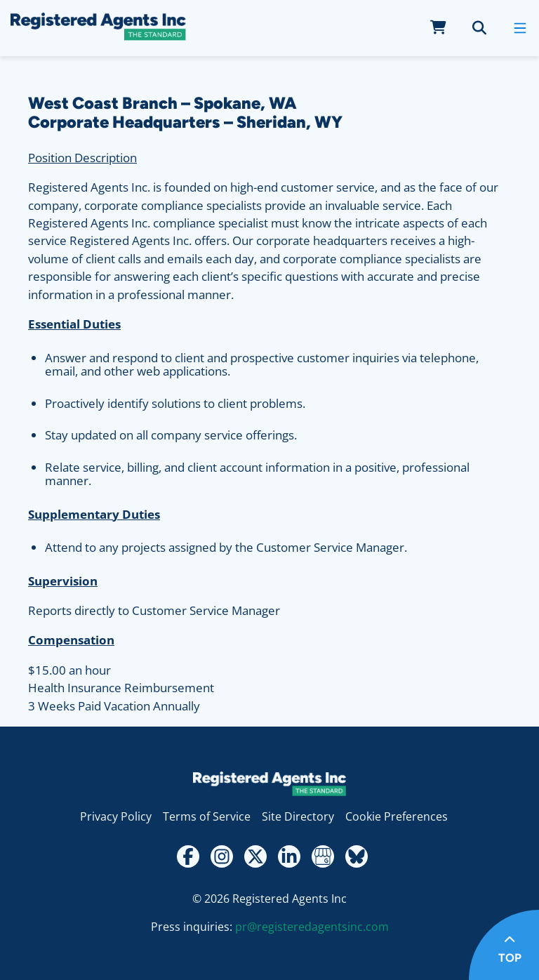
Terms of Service (207, 816)
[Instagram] (222, 856)
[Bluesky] (357, 856)
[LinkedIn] (289, 856)
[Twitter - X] (255, 856)
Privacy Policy (116, 816)
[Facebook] (188, 856)
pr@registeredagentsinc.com (312, 927)
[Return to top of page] (504, 945)
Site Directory (298, 816)
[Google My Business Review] (323, 856)
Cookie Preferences (397, 816)
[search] (479, 28)
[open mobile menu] (520, 28)
